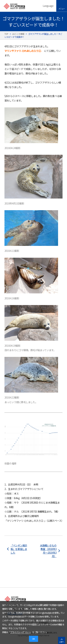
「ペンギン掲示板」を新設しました (19, 549)
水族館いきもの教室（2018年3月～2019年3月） (48, 551)
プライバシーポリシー (20, 632)
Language (48, 6)
